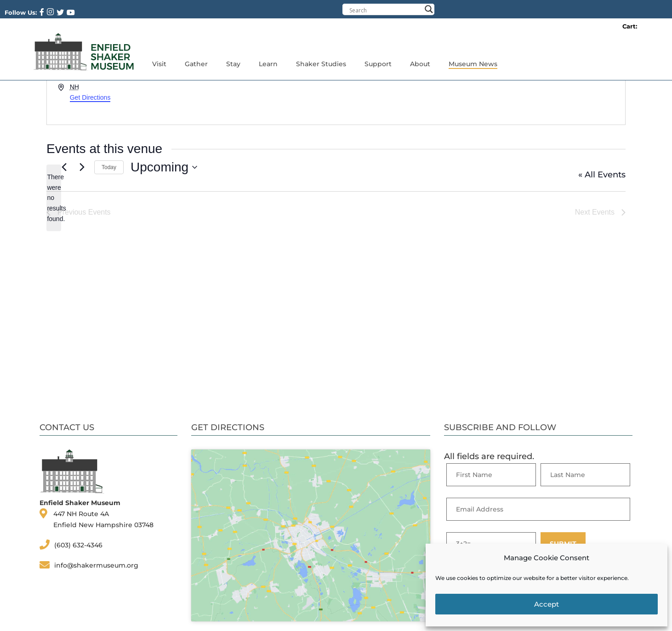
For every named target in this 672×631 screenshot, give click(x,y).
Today (109, 167)
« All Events (602, 175)
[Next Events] (82, 167)
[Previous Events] (64, 167)
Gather (196, 64)
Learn (268, 64)
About (420, 64)
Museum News (473, 64)
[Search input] (385, 10)
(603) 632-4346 (78, 545)
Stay (233, 64)
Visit (159, 64)
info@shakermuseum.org (96, 565)
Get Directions (90, 97)
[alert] (54, 198)
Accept (547, 604)
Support (378, 64)
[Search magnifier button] (429, 9)
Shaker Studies (321, 64)
